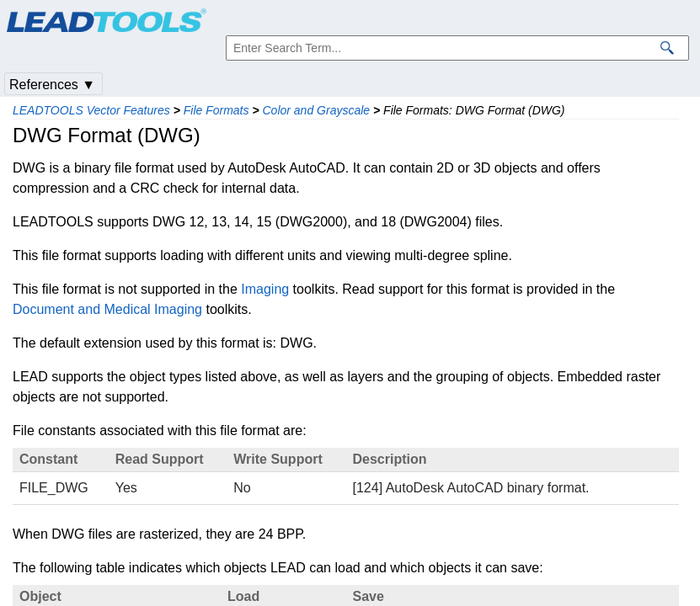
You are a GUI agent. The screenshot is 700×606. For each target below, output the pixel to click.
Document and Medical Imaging (107, 309)
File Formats (216, 110)
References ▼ (52, 85)
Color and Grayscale (316, 110)
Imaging (265, 289)
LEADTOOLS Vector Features (91, 110)
